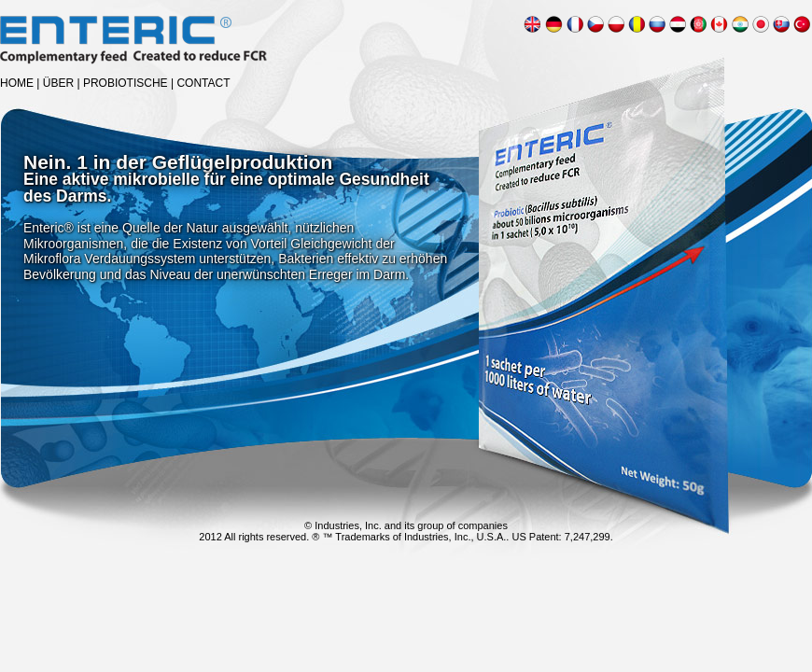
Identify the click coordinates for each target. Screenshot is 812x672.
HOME (17, 83)
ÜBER (58, 83)
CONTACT (203, 83)
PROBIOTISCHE (126, 83)
